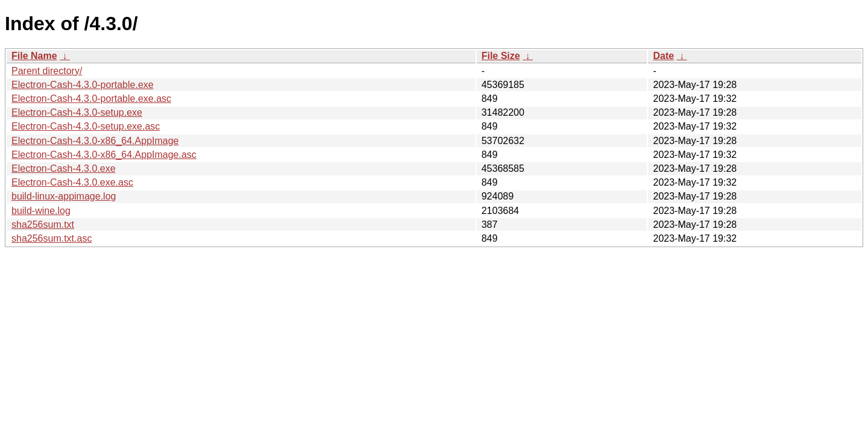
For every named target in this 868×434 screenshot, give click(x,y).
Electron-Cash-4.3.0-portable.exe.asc (91, 99)
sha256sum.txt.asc (52, 238)
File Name (34, 56)
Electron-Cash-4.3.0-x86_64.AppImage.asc (104, 155)
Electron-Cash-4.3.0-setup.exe (77, 112)
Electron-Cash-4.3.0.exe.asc (72, 182)
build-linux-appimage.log (64, 196)
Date (663, 56)
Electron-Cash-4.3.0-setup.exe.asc (86, 126)
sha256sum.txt (43, 225)
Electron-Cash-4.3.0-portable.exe (83, 85)
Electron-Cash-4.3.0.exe (64, 168)
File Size (501, 56)
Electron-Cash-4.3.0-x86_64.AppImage (95, 141)
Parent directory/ (47, 71)
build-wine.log (41, 211)
